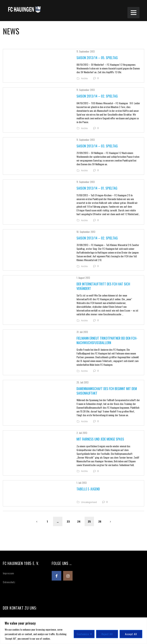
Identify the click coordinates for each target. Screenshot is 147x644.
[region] (73, 631)
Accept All (131, 634)
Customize (83, 634)
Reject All (107, 634)
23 (68, 468)
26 (100, 468)
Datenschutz (9, 528)
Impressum (8, 519)
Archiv (64, 78)
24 (79, 468)
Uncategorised (69, 449)
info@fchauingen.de (20, 599)
